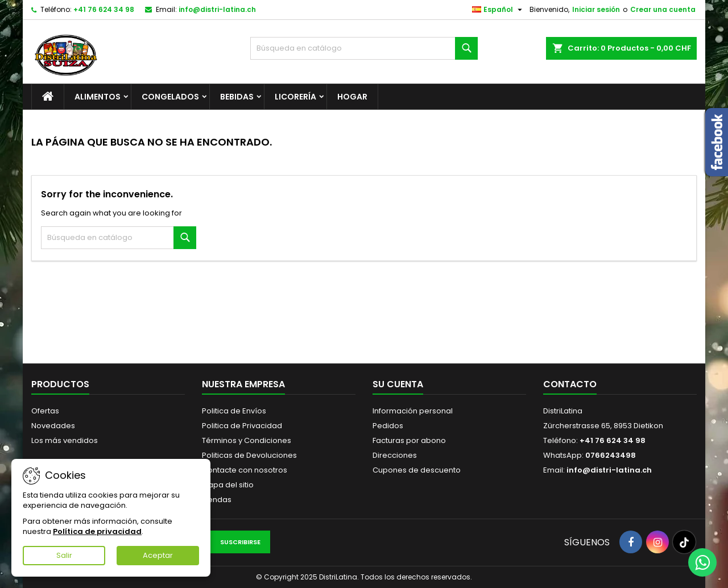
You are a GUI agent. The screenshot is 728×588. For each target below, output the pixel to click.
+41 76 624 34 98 (104, 9)
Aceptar (158, 555)
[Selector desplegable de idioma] (499, 10)
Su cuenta (398, 384)
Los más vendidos (65, 440)
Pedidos (388, 426)
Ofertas (45, 411)
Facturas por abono (409, 440)
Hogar (352, 97)
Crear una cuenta (663, 9)
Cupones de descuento (417, 470)
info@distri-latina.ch (217, 9)
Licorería (295, 97)
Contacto (570, 384)
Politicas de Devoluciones (249, 455)
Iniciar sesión (596, 9)
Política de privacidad (97, 531)
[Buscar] (364, 48)
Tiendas (217, 500)
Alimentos (98, 97)
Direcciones (395, 455)
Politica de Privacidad (242, 426)
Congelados (170, 97)
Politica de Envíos (234, 411)
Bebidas (237, 97)
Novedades (53, 426)
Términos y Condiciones (247, 440)
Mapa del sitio (228, 485)
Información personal (413, 411)
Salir (64, 555)
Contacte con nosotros (245, 470)
